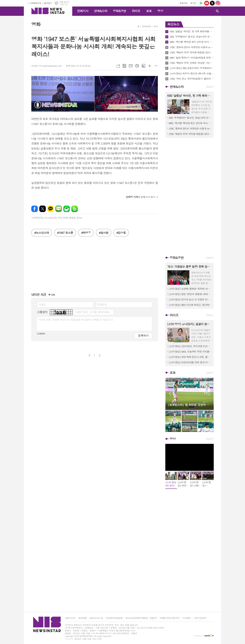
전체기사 (83, 11)
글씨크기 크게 (150, 66)
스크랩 (143, 66)
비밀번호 (102, 304)
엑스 (43, 209)
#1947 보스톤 (65, 233)
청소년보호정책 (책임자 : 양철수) (141, 618)
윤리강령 (82, 618)
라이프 (136, 11)
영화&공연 (120, 11)
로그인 (193, 3)
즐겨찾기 (48, 3)
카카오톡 (51, 209)
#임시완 (104, 233)
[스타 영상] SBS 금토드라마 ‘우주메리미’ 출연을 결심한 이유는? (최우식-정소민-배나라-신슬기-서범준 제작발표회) (192, 68)
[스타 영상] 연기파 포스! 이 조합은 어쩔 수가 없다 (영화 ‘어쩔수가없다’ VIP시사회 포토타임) (190, 299)
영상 (160, 11)
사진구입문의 (200, 618)
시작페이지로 (35, 3)
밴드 (75, 209)
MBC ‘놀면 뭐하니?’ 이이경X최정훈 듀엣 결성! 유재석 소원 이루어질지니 (192, 58)
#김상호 (121, 233)
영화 (156, 26)
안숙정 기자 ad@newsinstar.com (47, 66)
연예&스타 (101, 11)
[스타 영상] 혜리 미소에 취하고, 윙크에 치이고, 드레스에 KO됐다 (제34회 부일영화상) (190, 305)
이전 (89, 355)
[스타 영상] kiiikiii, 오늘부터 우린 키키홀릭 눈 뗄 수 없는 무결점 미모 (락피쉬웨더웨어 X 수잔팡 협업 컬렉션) (190, 351)
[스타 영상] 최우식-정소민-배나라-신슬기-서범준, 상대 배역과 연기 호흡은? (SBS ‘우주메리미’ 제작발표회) (192, 73)
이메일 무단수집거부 (170, 618)
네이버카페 (67, 209)
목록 (124, 66)
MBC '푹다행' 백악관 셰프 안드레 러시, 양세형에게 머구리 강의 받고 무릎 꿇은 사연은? (192, 42)
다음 (100, 355)
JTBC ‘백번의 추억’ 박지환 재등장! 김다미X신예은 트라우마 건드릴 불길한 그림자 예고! (192, 52)
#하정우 (86, 233)
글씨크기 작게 (156, 66)
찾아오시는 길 (96, 618)
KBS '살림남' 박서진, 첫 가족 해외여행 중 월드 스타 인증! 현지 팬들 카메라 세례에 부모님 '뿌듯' (192, 31)
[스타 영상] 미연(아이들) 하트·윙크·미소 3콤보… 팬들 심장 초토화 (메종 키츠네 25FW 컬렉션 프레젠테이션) (190, 362)
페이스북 (35, 209)
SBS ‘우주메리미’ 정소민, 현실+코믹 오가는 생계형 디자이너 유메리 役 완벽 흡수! (192, 37)
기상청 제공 (63, 4)
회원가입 (183, 3)
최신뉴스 (173, 24)
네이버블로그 (59, 209)
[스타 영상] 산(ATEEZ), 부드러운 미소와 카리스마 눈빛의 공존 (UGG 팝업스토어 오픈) (190, 346)
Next (209, 394)
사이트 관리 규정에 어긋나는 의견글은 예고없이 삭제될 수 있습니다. (76, 320)
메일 (131, 66)
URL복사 (118, 66)
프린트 (137, 66)
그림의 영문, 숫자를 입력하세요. (93, 312)
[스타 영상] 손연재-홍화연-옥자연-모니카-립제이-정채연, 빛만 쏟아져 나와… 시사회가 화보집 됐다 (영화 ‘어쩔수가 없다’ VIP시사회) (190, 289)
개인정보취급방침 (114, 618)
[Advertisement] (95, 266)
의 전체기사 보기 (140, 197)
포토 (149, 11)
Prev (170, 394)
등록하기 (143, 335)
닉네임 (42, 304)
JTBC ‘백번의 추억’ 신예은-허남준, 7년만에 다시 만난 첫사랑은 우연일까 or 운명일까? (192, 63)
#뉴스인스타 (42, 233)
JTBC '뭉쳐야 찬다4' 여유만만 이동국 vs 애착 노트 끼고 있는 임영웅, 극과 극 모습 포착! (192, 47)
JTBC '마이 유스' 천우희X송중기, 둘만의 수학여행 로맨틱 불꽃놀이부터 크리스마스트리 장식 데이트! (192, 79)
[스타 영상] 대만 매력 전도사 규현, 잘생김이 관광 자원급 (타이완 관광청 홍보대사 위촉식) (190, 357)
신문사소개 (70, 618)
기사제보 (186, 618)
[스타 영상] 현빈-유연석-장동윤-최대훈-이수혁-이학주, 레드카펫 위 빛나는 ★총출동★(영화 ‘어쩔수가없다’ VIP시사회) (190, 294)
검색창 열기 (217, 11)
